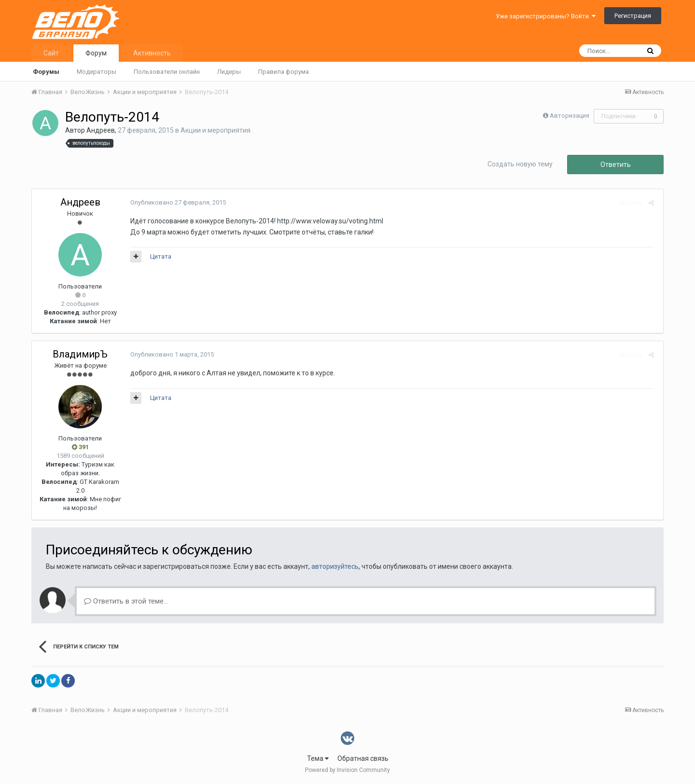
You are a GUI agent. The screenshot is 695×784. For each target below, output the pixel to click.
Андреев (101, 130)
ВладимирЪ (80, 354)
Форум (96, 53)
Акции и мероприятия (215, 130)
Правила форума (284, 72)
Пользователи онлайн (167, 72)
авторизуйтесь (335, 566)
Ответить (616, 165)
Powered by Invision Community (347, 770)
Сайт (51, 53)
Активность (152, 53)
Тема (318, 758)
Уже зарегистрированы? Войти (546, 16)
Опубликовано (176, 202)
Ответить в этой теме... (126, 601)
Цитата (159, 256)
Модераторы (97, 72)
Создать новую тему (520, 164)
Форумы (46, 72)
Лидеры (229, 72)
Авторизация (570, 116)
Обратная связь (363, 758)
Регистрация (633, 16)
